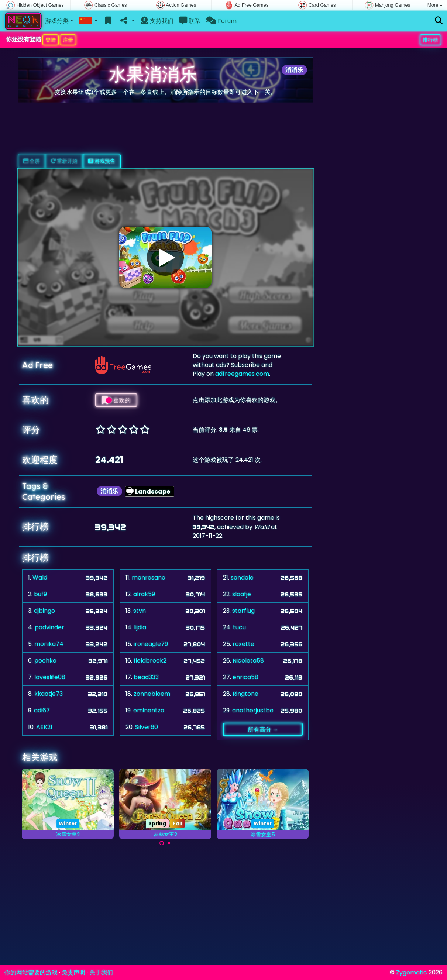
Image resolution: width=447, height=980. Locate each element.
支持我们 (157, 21)
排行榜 (430, 40)
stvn (140, 611)
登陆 (51, 40)
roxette (243, 644)
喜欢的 (116, 400)
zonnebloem (152, 694)
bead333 (146, 677)
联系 (190, 21)
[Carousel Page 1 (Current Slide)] (162, 843)
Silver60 (147, 727)
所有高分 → (263, 729)
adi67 (42, 710)
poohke (45, 661)
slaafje (242, 594)
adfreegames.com (242, 374)
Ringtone (245, 694)
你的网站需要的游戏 (31, 972)
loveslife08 (50, 677)
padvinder (49, 627)
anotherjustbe (253, 710)
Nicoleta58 (248, 661)
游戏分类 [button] (57, 21)
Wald (40, 577)
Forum (221, 21)
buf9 (40, 594)
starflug (243, 611)
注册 (68, 40)
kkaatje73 (49, 694)
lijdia (140, 627)
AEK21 (44, 727)
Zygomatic (412, 972)
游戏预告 (102, 161)
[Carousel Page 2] (169, 843)
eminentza (149, 710)
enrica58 (245, 677)
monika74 (49, 644)
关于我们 (101, 972)
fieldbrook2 (150, 661)
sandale (242, 577)
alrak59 (144, 594)
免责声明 (73, 972)
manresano (149, 577)
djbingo (44, 611)
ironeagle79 (151, 644)
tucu (239, 627)
